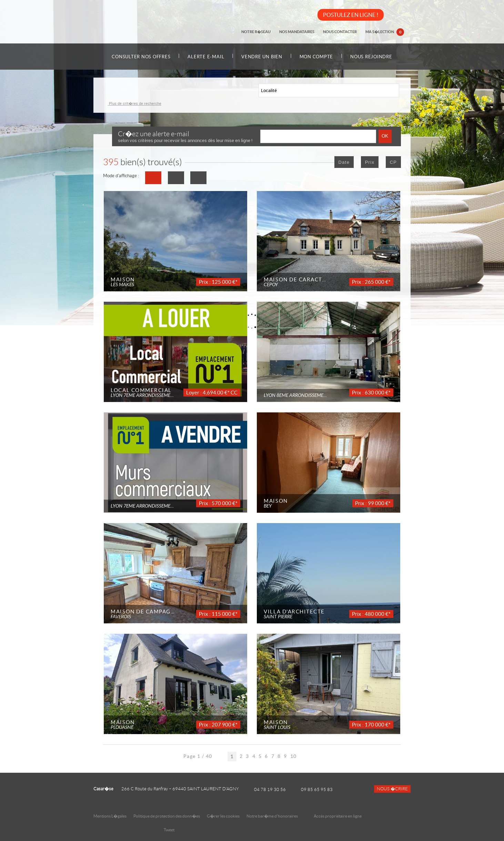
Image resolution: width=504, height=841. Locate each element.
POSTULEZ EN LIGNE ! (351, 15)
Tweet (169, 830)
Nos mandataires (298, 32)
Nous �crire (392, 789)
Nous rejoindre (373, 57)
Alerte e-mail (205, 57)
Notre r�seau (257, 32)
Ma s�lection (385, 32)
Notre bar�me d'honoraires (273, 816)
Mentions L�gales (110, 816)
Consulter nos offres (140, 57)
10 (294, 756)
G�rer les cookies (223, 816)
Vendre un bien (262, 57)
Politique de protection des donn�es (167, 816)
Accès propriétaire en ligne (338, 816)
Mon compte (317, 57)
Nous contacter (340, 32)
